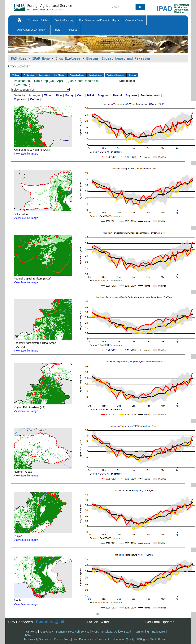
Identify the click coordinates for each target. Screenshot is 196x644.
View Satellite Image (26, 154)
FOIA (28, 635)
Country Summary (64, 20)
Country (133, 75)
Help (58, 30)
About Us (73, 30)
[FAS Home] (33, 6)
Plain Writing (141, 632)
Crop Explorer (68, 58)
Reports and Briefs (38, 20)
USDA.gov (47, 632)
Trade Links (159, 632)
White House (158, 639)
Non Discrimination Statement (91, 639)
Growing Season (95, 75)
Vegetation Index (77, 75)
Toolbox (16, 75)
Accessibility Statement (37, 639)
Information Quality (123, 639)
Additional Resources (116, 75)
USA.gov (142, 639)
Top (98, 614)
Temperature (44, 75)
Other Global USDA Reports (32, 30)
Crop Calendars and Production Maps (99, 20)
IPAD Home (41, 58)
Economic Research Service (72, 632)
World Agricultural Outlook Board (112, 632)
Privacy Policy (62, 639)
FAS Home (19, 58)
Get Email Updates (160, 622)
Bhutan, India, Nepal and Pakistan (118, 58)
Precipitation (29, 75)
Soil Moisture (60, 75)
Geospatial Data (134, 20)
